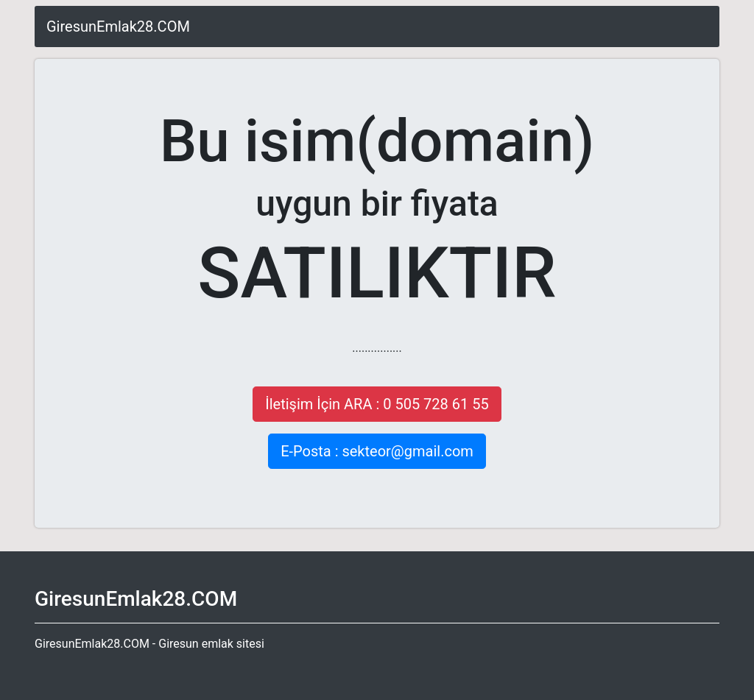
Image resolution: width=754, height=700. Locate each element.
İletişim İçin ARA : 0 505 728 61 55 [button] (377, 404)
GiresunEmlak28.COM (118, 26)
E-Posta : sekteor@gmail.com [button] (377, 451)
